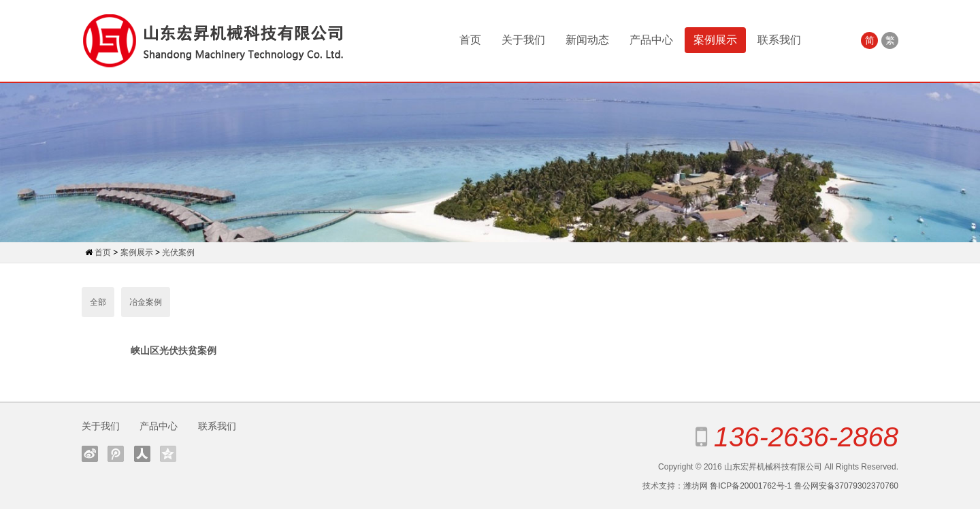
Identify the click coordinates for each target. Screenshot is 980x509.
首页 (470, 40)
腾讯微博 (116, 454)
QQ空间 (168, 454)
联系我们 (779, 40)
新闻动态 (587, 40)
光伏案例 (178, 252)
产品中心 (651, 40)
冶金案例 (146, 302)
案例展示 (715, 40)
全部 (98, 302)
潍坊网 (696, 486)
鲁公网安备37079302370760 (846, 486)
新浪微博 (90, 454)
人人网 (142, 454)
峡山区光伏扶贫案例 (174, 350)
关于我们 (523, 40)
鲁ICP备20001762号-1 (751, 486)
